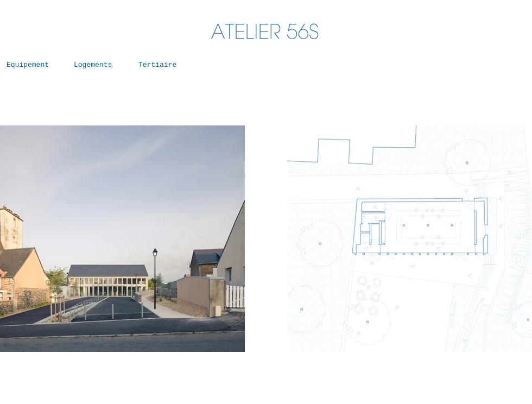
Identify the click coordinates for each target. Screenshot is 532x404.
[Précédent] (317, 239)
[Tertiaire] (162, 65)
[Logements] (97, 65)
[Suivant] (215, 239)
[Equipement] (30, 65)
